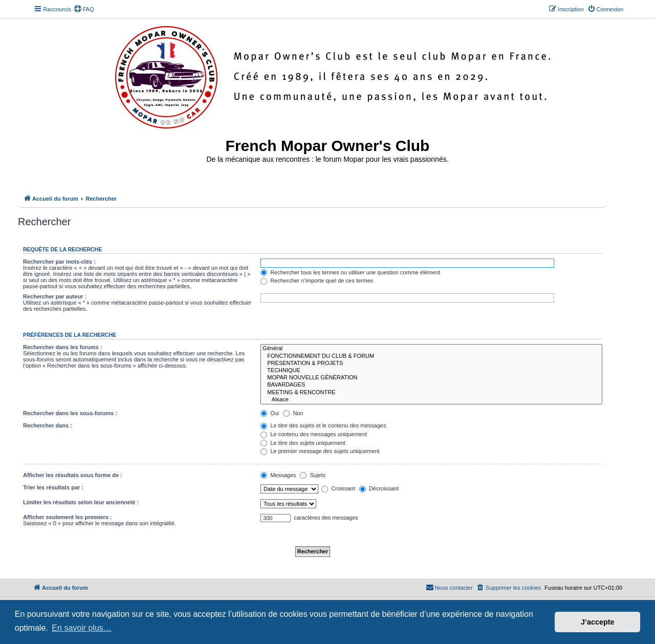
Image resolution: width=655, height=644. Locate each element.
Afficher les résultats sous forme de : (73, 475)
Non (293, 413)
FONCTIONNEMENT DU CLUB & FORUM (431, 356)
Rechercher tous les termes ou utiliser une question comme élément (350, 272)
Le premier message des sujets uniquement (320, 451)
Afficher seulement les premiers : (68, 517)
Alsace (431, 400)
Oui (270, 413)
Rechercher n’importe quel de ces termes (317, 281)
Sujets (313, 475)
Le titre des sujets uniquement (303, 443)
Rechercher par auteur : (55, 296)
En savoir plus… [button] (82, 628)
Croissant (338, 488)
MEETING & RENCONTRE (431, 393)
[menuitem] (84, 9)
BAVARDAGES (431, 385)
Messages (278, 475)
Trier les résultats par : (53, 487)
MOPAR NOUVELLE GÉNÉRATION (431, 378)
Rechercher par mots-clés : (59, 262)
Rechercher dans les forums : (63, 347)
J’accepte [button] (598, 622)
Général (431, 349)
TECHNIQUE (431, 371)
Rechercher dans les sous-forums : (70, 413)
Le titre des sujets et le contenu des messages (323, 425)
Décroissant (379, 488)
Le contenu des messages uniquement (314, 434)
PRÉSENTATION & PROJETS (431, 363)
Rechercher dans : (48, 425)
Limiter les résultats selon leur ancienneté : (81, 502)
